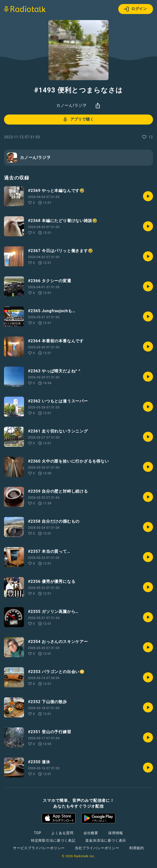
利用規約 (137, 848)
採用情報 (116, 833)
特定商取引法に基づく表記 (53, 840)
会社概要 (91, 833)
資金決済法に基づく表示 (106, 840)
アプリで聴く (78, 120)
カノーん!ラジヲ (72, 105)
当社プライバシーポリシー (97, 848)
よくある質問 (62, 833)
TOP (38, 833)
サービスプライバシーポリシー (39, 848)
